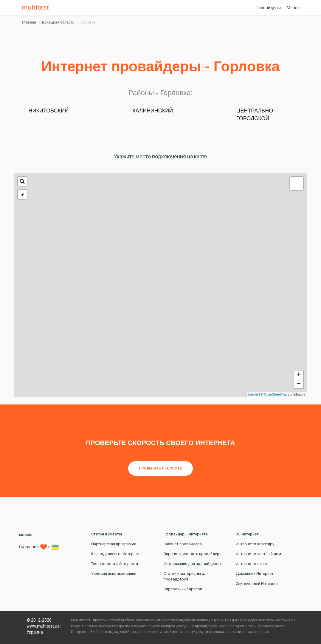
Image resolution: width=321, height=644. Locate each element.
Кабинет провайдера (183, 544)
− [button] (299, 384)
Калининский (153, 111)
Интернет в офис (251, 564)
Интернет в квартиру (255, 544)
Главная (29, 22)
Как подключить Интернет (115, 554)
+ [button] (299, 375)
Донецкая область (58, 22)
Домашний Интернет (255, 573)
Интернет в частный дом (258, 554)
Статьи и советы (107, 534)
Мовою (294, 8)
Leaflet (253, 394)
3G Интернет (247, 534)
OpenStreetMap (276, 394)
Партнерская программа (114, 544)
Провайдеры (268, 8)
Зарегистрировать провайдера (193, 554)
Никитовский (49, 111)
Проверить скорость (160, 468)
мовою (26, 535)
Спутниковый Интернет (257, 584)
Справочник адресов (183, 589)
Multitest (37, 8)
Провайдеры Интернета (186, 534)
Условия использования (114, 573)
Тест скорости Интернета (115, 564)
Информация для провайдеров (192, 564)
